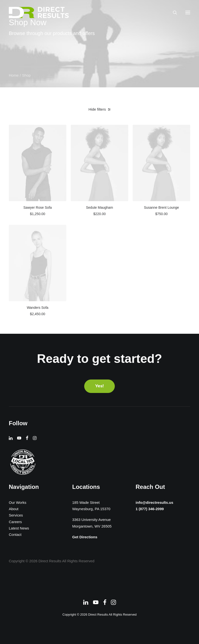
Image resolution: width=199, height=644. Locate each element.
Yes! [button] (99, 386)
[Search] (173, 12)
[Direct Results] (39, 12)
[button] (188, 12)
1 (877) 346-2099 (148, 509)
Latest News (19, 528)
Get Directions (85, 537)
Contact (15, 535)
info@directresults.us (154, 502)
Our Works (18, 502)
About (14, 509)
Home (14, 75)
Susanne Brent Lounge (161, 207)
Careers (15, 522)
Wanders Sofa (37, 308)
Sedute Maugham (99, 207)
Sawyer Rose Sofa (38, 207)
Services (16, 515)
